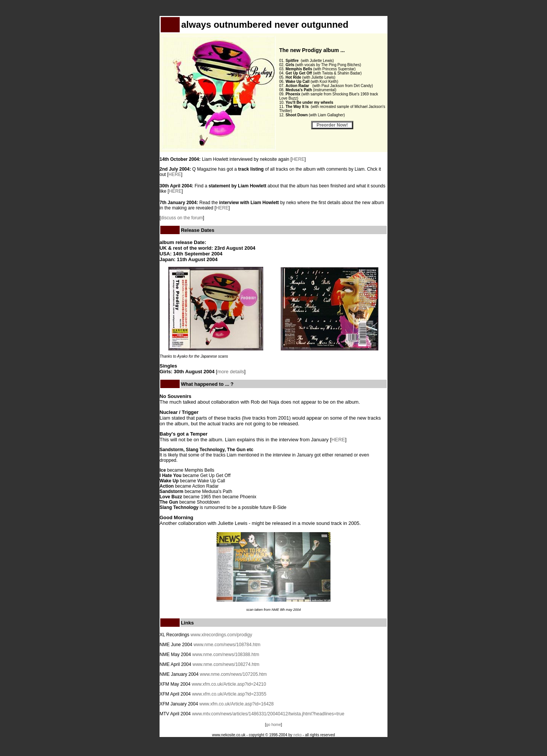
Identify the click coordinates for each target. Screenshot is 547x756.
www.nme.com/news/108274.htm (226, 664)
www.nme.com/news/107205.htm (233, 674)
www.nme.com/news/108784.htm (227, 645)
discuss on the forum (182, 218)
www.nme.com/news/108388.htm (226, 655)
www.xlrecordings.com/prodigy (221, 635)
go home (274, 725)
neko (297, 735)
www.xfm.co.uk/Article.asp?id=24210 (229, 684)
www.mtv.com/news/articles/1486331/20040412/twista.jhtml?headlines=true (268, 714)
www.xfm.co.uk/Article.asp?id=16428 (237, 704)
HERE (298, 159)
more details (231, 372)
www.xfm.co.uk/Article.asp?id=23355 (229, 694)
